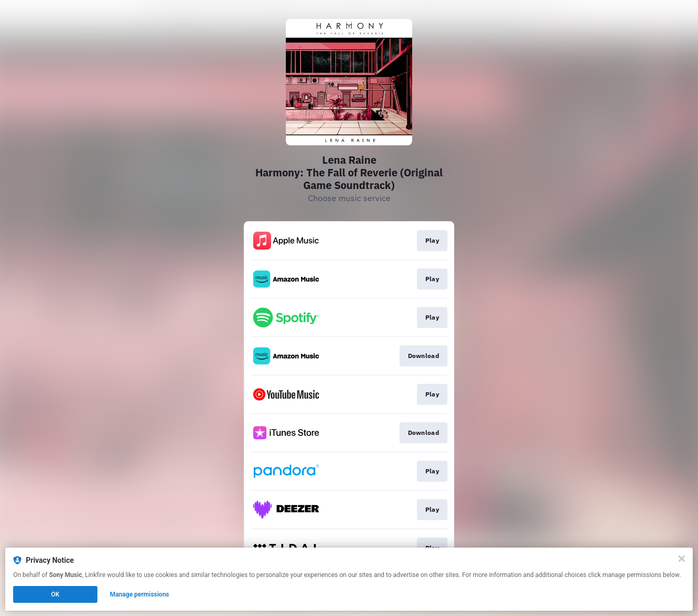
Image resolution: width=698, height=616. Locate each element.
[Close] (682, 559)
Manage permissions (140, 594)
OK (55, 594)
